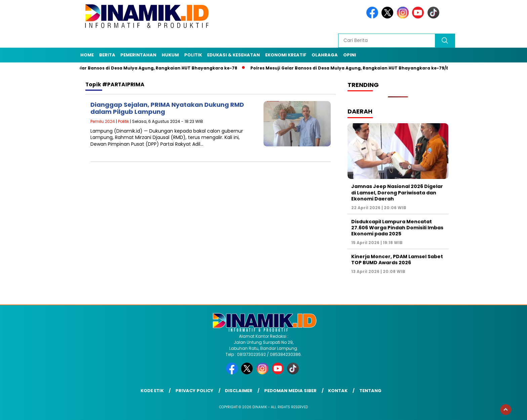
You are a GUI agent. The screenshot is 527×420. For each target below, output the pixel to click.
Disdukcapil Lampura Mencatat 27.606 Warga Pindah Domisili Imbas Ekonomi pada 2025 (397, 228)
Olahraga (325, 55)
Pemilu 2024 (103, 121)
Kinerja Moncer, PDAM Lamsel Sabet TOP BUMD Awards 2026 (397, 260)
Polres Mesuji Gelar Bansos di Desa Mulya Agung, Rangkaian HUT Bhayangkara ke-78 (143, 68)
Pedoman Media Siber (290, 391)
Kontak (338, 391)
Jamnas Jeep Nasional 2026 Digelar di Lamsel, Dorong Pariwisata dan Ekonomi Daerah (397, 192)
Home (87, 55)
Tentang (370, 391)
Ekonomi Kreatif (286, 55)
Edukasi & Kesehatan (233, 55)
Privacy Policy (194, 391)
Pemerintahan (138, 55)
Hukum (170, 55)
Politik (193, 55)
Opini (350, 55)
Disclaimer (239, 391)
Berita (107, 55)
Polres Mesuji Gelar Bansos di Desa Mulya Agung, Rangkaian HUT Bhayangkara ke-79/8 (352, 68)
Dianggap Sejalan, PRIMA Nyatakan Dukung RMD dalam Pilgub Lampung (167, 108)
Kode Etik (152, 391)
